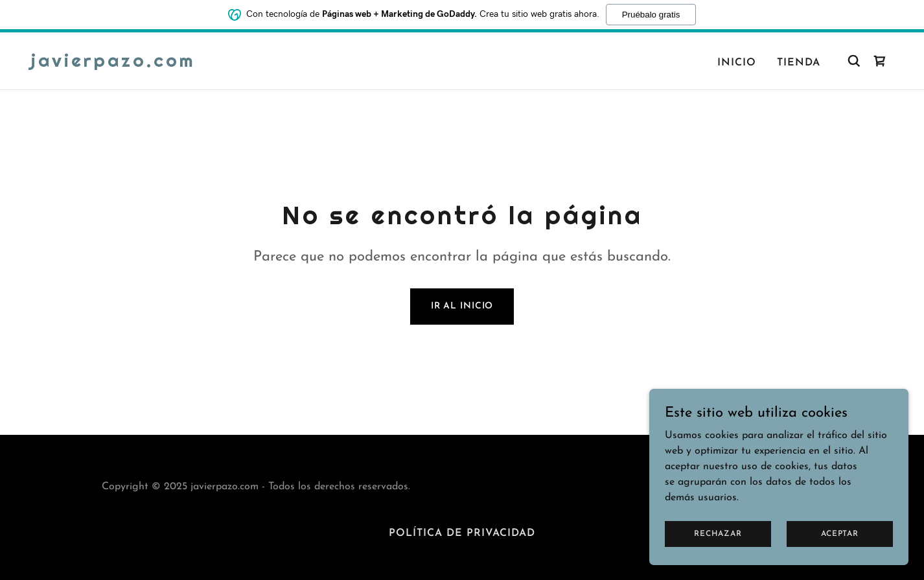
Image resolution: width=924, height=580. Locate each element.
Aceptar (839, 551)
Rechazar (718, 551)
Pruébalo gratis (651, 14)
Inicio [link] (737, 63)
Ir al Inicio (462, 306)
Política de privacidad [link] (462, 533)
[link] (113, 64)
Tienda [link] (799, 63)
